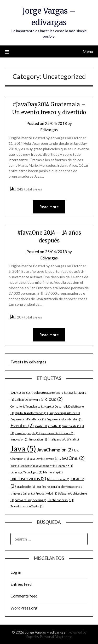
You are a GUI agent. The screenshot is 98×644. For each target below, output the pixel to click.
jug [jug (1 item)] (15, 466)
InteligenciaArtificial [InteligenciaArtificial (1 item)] (63, 439)
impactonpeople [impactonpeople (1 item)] (27, 433)
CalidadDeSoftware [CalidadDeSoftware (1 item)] (30, 400)
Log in (16, 572)
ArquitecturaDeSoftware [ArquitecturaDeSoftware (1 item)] (49, 393)
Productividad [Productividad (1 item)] (46, 493)
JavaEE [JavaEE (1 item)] (52, 459)
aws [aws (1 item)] (73, 393)
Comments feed (24, 596)
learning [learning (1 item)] (65, 466)
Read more (49, 207)
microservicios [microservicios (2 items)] (28, 478)
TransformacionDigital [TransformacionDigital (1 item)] (27, 506)
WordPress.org (24, 608)
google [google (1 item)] (41, 426)
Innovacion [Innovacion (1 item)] (19, 439)
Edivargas (49, 130)
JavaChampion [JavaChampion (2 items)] (55, 450)
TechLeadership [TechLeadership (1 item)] (61, 500)
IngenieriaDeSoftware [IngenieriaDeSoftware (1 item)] (57, 433)
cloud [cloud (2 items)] (54, 399)
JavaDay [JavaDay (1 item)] (37, 459)
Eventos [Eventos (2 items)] (22, 425)
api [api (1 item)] (26, 393)
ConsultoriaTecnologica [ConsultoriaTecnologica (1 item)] (28, 406)
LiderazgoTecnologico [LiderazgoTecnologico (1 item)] (26, 472)
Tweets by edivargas (28, 362)
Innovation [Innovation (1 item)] (38, 439)
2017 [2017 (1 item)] (16, 393)
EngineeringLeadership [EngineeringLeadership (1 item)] (65, 419)
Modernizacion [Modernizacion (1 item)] (59, 479)
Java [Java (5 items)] (23, 448)
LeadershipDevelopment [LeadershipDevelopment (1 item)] (38, 466)
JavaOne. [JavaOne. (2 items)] (72, 458)
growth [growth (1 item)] (54, 426)
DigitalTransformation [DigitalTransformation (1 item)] (31, 413)
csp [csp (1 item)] (50, 406)
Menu (88, 51)
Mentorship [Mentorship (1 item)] (53, 472)
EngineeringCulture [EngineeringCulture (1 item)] (64, 413)
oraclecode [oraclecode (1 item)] (26, 487)
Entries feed (21, 584)
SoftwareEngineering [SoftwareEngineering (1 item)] (31, 500)
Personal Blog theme (56, 637)
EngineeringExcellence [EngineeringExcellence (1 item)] (28, 419)
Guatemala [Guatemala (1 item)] (71, 426)
